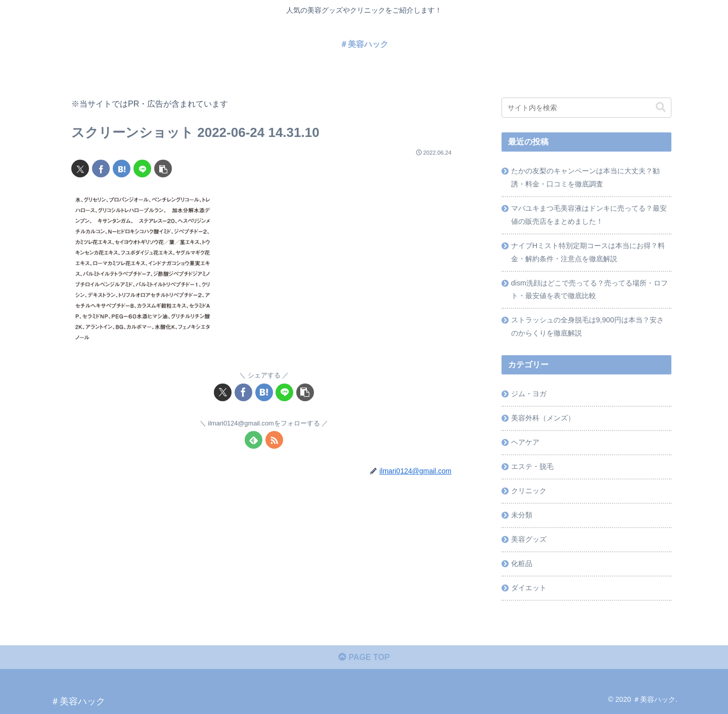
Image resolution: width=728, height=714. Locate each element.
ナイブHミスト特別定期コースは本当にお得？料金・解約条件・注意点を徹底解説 (588, 252)
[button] (163, 169)
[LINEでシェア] (142, 169)
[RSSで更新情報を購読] (274, 440)
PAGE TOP (364, 657)
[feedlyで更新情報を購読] (254, 440)
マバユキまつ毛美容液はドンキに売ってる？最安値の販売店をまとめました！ (589, 215)
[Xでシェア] (80, 169)
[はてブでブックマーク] (122, 169)
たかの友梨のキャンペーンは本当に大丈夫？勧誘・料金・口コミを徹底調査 (585, 177)
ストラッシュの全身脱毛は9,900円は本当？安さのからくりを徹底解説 (587, 326)
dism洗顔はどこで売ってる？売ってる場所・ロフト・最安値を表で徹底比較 (589, 290)
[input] (586, 108)
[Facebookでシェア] (101, 169)
